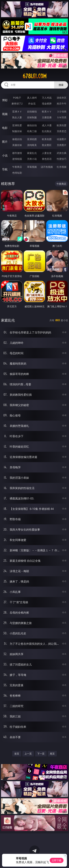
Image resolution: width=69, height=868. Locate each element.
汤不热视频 (47, 167)
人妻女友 (47, 153)
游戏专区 (62, 98)
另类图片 (62, 145)
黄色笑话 (47, 159)
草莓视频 (32, 167)
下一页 (41, 754)
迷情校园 (17, 159)
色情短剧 (17, 173)
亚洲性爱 (17, 125)
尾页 (52, 754)
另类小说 (32, 159)
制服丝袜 (17, 131)
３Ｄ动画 (62, 111)
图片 (5, 142)
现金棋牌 (47, 104)
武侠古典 (62, 153)
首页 (17, 754)
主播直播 (47, 117)
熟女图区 (47, 145)
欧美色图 (47, 139)
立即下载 (57, 860)
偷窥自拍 (17, 139)
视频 (5, 114)
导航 (5, 169)
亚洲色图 (32, 139)
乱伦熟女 (47, 131)
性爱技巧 (62, 159)
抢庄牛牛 (62, 104)
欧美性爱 (62, 125)
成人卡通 (47, 125)
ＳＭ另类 (62, 117)
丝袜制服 (32, 117)
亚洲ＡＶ (17, 111)
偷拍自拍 (32, 125)
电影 (5, 128)
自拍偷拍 (32, 111)
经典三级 (32, 131)
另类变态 (62, 131)
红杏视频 (62, 167)
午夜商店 (17, 167)
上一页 (28, 754)
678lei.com (35, 76)
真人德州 (32, 98)
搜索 (61, 85)
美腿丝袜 (17, 145)
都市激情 (17, 153)
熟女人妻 (17, 117)
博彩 (5, 100)
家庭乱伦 (32, 153)
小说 (5, 155)
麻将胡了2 (17, 104)
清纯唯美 (32, 145)
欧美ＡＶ (47, 111)
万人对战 (47, 98)
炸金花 (32, 104)
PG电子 (17, 98)
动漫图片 (62, 139)
